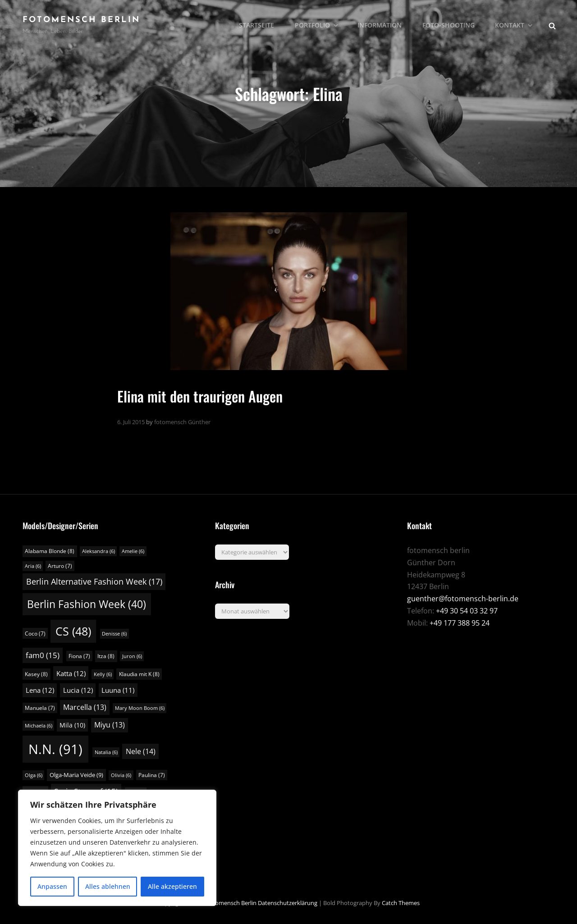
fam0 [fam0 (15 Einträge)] (43, 655)
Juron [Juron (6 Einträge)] (132, 656)
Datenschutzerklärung (288, 903)
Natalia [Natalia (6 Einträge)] (106, 752)
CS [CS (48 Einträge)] (73, 631)
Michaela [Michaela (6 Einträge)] (39, 726)
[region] (117, 848)
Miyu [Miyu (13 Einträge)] (110, 725)
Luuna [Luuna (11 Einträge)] (118, 690)
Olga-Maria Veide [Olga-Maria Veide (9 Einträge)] (76, 775)
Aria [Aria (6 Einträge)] (33, 566)
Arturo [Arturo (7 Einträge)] (60, 566)
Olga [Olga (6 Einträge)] (34, 775)
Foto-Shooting (449, 25)
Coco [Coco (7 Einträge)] (35, 634)
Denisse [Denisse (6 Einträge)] (114, 634)
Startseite (258, 25)
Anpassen (52, 886)
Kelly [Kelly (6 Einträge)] (103, 674)
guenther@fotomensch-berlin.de (463, 599)
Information (380, 25)
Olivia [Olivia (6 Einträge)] (121, 775)
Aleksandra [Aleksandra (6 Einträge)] (98, 551)
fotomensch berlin (81, 20)
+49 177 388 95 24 (460, 623)
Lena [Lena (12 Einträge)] (40, 690)
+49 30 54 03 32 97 (467, 611)
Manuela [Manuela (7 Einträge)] (40, 708)
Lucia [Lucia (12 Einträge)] (78, 690)
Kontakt (515, 25)
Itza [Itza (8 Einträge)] (106, 656)
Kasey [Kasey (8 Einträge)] (36, 674)
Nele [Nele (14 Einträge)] (141, 751)
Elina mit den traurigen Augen (200, 396)
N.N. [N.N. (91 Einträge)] (55, 749)
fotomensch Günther (182, 422)
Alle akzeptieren (172, 886)
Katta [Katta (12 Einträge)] (71, 673)
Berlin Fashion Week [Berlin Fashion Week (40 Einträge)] (87, 604)
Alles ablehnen (108, 886)
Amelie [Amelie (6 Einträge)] (133, 551)
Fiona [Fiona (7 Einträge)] (79, 656)
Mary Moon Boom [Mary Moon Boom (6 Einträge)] (140, 708)
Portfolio (318, 25)
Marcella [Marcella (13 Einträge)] (85, 707)
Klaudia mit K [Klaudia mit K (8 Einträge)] (139, 674)
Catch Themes (401, 903)
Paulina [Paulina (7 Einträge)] (152, 775)
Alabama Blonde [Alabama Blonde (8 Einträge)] (50, 551)
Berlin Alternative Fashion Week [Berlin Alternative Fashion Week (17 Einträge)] (94, 581)
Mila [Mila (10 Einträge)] (72, 725)
